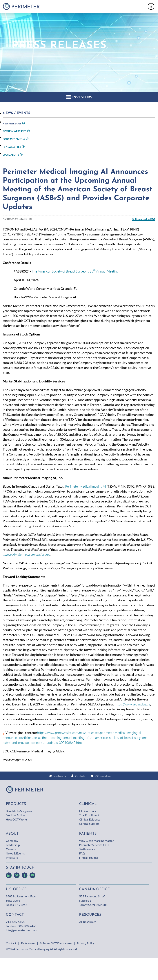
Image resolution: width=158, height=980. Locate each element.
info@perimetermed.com (21, 930)
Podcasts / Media (14, 139)
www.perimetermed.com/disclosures (26, 554)
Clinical (88, 804)
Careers (11, 849)
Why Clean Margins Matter (96, 841)
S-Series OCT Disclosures (56, 943)
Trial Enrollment (89, 815)
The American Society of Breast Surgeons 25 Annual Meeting (75, 271)
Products (16, 804)
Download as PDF (144, 219)
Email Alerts (11, 155)
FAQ (82, 853)
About (12, 834)
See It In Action (15, 815)
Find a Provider (89, 857)
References (28, 943)
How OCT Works (17, 819)
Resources (90, 915)
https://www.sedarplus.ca (132, 704)
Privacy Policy (86, 943)
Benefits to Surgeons (19, 811)
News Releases (12, 124)
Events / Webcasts (14, 131)
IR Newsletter (12, 147)
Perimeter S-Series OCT (94, 845)
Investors (79, 97)
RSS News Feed (103, 776)
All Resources (88, 922)
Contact (11, 943)
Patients (88, 834)
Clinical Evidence (90, 819)
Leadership (13, 845)
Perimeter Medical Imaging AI (86, 486)
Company (12, 841)
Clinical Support (89, 824)
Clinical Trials (87, 811)
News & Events (15, 853)
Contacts (80, 776)
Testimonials (87, 849)
